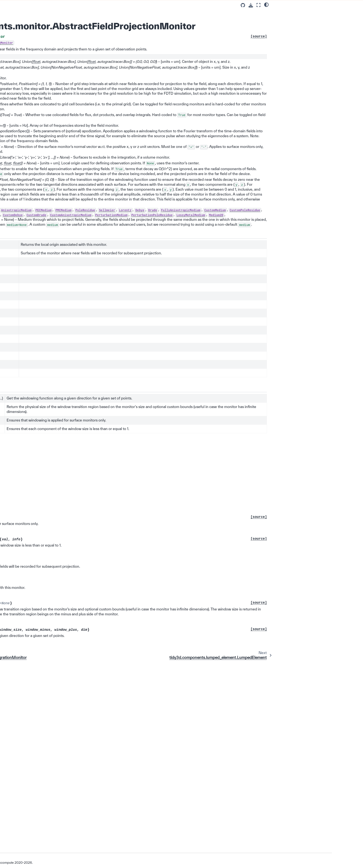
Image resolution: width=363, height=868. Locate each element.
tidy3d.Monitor (53, 276)
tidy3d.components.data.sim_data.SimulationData (66, 419)
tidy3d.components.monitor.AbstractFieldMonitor (65, 316)
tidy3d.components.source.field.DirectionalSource (65, 226)
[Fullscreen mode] (258, 5)
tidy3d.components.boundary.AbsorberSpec (65, 430)
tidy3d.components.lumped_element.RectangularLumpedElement (66, 381)
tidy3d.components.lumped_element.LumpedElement (65, 368)
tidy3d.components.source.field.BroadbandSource (65, 236)
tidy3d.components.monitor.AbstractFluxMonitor (65, 326)
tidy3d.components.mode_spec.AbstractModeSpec (65, 602)
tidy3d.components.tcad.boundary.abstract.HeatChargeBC (66, 440)
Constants (47, 14)
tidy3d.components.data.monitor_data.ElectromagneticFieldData (65, 508)
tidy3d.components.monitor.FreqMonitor (66, 295)
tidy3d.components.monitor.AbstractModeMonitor (65, 644)
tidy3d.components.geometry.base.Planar (65, 68)
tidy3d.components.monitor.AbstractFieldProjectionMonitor (65, 358)
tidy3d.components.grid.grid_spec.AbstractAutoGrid (66, 560)
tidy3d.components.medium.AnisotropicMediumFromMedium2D (66, 152)
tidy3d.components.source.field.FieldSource (65, 194)
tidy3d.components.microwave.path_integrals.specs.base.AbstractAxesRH (66, 672)
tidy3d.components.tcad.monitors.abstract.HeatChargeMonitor (65, 284)
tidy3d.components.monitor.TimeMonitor (66, 305)
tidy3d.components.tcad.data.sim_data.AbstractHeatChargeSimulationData (66, 697)
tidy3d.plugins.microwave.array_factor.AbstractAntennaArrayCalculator (66, 754)
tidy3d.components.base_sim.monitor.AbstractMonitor (65, 613)
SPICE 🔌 (47, 8)
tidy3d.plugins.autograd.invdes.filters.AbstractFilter (66, 720)
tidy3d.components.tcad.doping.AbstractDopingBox (65, 710)
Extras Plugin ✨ (48, 810)
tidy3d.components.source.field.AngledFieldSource (65, 247)
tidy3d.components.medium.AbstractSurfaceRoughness (66, 592)
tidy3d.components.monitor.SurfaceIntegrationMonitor (65, 347)
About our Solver (48, 828)
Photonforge (45, 804)
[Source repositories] (243, 5)
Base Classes (50, 27)
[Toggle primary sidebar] (99, 5)
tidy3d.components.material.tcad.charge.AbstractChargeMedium (66, 571)
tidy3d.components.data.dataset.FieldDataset (66, 476)
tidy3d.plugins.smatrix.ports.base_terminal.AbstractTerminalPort (65, 777)
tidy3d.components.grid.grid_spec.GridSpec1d (66, 394)
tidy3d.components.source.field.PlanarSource (65, 205)
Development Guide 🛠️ (53, 816)
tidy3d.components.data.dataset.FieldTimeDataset (66, 487)
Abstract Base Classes (56, 20)
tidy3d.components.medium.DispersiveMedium (66, 131)
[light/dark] (266, 4)
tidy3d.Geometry (55, 33)
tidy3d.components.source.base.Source (66, 184)
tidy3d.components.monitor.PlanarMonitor (65, 337)
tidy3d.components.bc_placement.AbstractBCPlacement (65, 539)
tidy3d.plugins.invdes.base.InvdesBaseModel (66, 731)
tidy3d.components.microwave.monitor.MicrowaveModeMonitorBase (65, 657)
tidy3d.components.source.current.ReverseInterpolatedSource (65, 268)
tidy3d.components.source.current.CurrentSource (65, 257)
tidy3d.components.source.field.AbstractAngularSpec (65, 685)
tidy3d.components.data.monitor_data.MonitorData (65, 518)
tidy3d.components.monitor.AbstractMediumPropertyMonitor (65, 634)
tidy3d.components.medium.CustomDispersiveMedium (66, 142)
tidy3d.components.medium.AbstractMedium (66, 110)
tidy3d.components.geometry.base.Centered (65, 47)
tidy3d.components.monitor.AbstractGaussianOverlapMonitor (65, 623)
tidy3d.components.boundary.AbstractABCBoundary (65, 550)
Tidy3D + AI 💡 (47, 792)
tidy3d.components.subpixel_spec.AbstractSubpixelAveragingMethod (66, 453)
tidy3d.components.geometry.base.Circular (65, 58)
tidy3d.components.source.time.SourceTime (65, 163)
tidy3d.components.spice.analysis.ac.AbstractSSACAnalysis (66, 529)
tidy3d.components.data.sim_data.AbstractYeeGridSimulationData (66, 406)
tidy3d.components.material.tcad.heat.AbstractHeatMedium (66, 581)
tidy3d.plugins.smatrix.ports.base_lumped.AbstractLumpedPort (65, 767)
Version (43, 846)
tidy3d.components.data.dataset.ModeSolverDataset (66, 497)
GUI (40, 798)
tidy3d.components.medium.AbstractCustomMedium (66, 121)
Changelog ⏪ (47, 822)
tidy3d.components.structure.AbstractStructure (65, 99)
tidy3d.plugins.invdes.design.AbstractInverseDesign (66, 742)
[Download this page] (251, 5)
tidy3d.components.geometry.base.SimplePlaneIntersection (65, 79)
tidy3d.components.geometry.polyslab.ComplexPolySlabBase (66, 89)
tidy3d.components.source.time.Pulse (65, 173)
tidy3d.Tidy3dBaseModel (60, 39)
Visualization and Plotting (57, 786)
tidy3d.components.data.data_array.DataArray (66, 466)
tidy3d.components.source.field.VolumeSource (65, 215)
